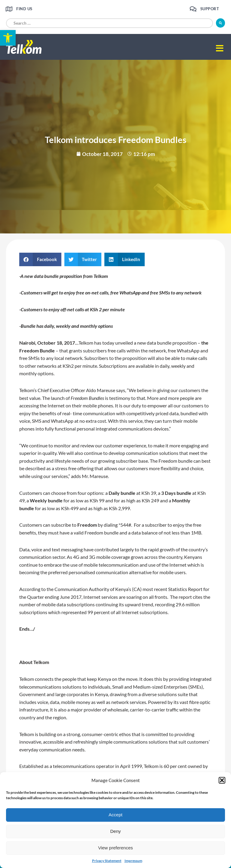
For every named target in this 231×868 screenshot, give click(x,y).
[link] (8, 38)
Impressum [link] (133, 861)
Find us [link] (24, 9)
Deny (115, 831)
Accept (115, 815)
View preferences (115, 848)
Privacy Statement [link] (107, 861)
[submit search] (220, 23)
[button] (222, 780)
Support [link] (210, 9)
